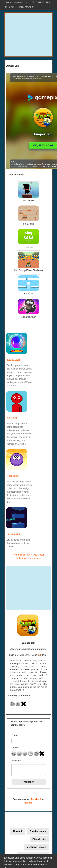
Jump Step (12, 418)
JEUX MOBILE (26, 7)
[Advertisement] (28, 35)
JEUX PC (9, 7)
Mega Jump (13, 476)
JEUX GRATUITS (41, 2)
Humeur (16, 747)
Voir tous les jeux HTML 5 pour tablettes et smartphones (28, 556)
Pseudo (15, 735)
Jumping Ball (13, 360)
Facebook (36, 799)
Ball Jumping (13, 534)
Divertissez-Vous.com (16, 2)
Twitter (28, 803)
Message (16, 760)
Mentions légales (36, 847)
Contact (17, 831)
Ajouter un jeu (38, 831)
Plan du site (39, 839)
